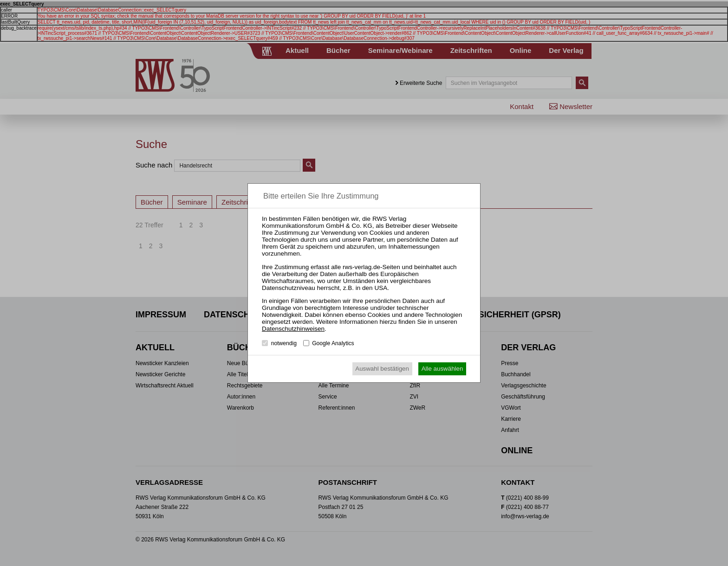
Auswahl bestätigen (382, 369)
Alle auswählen (442, 369)
